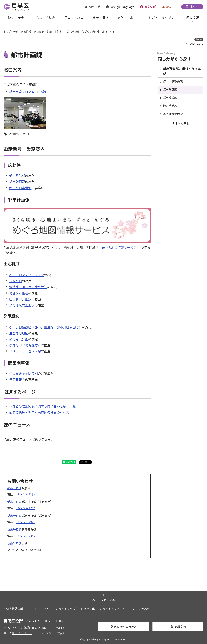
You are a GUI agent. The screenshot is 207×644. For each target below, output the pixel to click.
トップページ (11, 32)
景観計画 (16, 281)
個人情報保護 (15, 609)
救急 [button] (169, 7)
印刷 (200, 40)
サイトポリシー (41, 609)
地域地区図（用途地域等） (28, 287)
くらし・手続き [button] (44, 18)
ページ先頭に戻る (104, 600)
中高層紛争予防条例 (23, 374)
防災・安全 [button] (16, 18)
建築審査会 (17, 380)
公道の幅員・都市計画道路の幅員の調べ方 (39, 412)
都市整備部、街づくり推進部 (83, 32)
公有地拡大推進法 (22, 305)
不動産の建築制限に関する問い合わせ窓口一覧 (42, 406)
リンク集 (89, 609)
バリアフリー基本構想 (25, 351)
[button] (92, 7)
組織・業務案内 (55, 32)
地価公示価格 (19, 293)
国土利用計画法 (20, 299)
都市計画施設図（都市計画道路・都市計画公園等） (46, 327)
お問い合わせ (141, 609)
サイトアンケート (114, 609)
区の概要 (39, 32)
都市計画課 (17, 182)
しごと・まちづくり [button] (163, 18)
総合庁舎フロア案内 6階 (28, 92)
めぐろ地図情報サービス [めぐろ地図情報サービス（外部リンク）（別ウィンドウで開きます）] (119, 248)
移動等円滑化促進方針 (25, 345)
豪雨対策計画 (19, 339)
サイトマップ (67, 609)
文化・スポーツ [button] (128, 18)
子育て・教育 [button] (74, 18)
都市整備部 (17, 176)
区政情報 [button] (193, 18)
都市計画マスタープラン (27, 275)
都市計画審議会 (20, 188)
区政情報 (26, 32)
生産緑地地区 (19, 333)
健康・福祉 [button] (100, 18)
